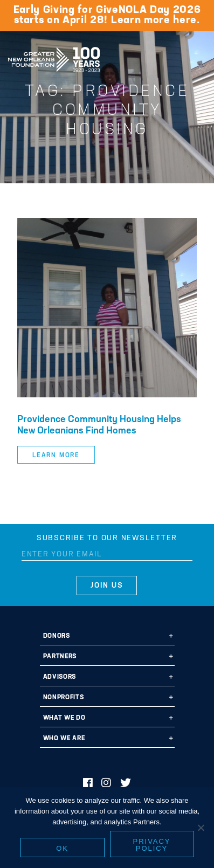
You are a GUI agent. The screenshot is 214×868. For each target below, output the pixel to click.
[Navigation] (197, 58)
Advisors (60, 677)
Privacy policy (152, 845)
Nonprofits (64, 698)
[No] (201, 828)
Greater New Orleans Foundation (54, 56)
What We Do (64, 718)
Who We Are (64, 739)
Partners (60, 657)
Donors (57, 636)
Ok (62, 848)
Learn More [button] (56, 456)
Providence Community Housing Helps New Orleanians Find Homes (99, 425)
